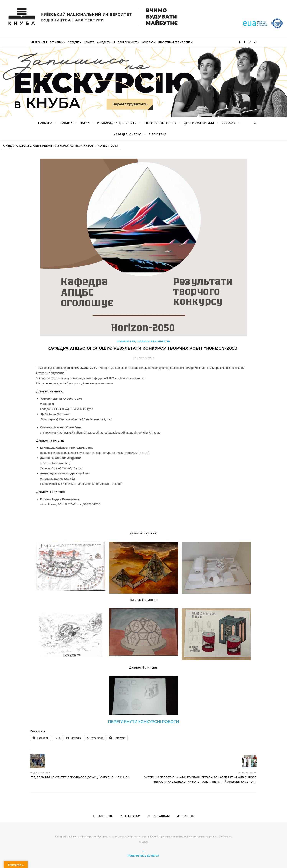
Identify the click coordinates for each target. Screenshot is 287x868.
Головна (45, 123)
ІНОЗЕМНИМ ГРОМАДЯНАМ (176, 42)
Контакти (149, 42)
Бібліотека (158, 134)
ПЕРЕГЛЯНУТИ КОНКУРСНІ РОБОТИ (143, 721)
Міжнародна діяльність (117, 123)
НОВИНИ (66, 123)
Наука (85, 123)
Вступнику (58, 42)
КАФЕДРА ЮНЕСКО (128, 134)
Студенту (75, 42)
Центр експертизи (199, 123)
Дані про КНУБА (128, 42)
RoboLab (228, 123)
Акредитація (106, 42)
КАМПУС (89, 42)
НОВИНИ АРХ (126, 341)
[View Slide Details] (143, 82)
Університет (39, 42)
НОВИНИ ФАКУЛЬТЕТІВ (154, 341)
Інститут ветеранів (160, 123)
